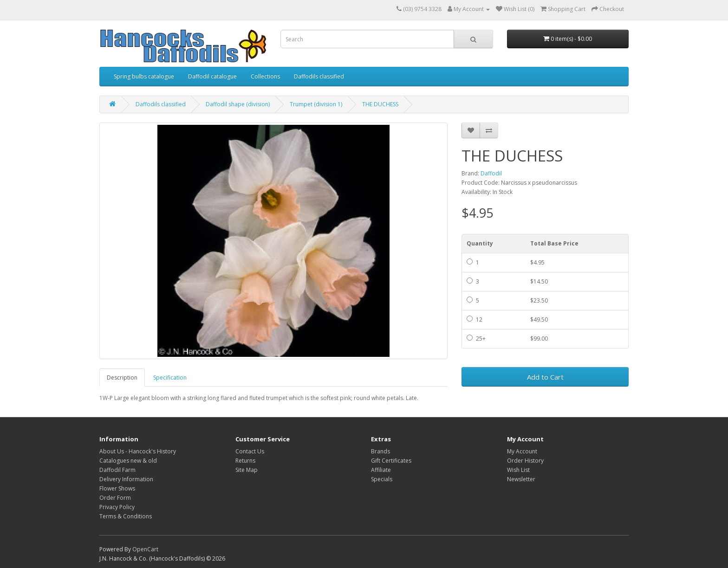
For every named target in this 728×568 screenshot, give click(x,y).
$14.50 (539, 281)
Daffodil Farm (117, 470)
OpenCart (145, 549)
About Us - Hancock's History (138, 451)
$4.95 (537, 262)
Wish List (518, 470)
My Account (522, 451)
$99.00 (539, 339)
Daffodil (491, 173)
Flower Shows (117, 488)
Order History (525, 461)
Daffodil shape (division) (238, 104)
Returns (245, 461)
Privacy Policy (117, 507)
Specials (382, 479)
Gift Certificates (391, 461)
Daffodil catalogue (212, 76)
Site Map (247, 470)
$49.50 (539, 319)
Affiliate (381, 470)
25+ (476, 339)
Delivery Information (126, 479)
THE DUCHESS (380, 104)
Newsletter (521, 479)
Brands (380, 451)
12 (474, 319)
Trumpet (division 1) (316, 104)
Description (122, 378)
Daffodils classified (319, 76)
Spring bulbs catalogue (144, 76)
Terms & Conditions (126, 516)
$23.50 (539, 300)
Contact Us (250, 451)
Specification (170, 378)
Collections (265, 76)
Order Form (115, 498)
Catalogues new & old (128, 461)
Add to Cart (545, 377)
